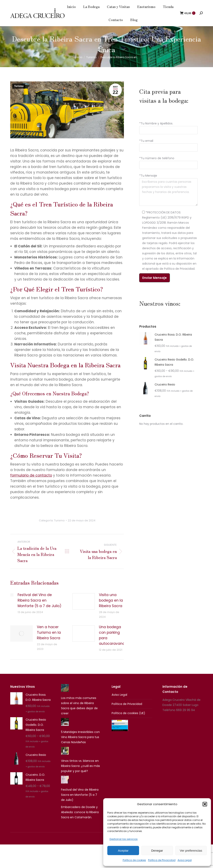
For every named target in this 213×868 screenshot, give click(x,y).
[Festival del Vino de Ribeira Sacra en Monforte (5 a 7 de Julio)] (65, 787)
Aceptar (123, 851)
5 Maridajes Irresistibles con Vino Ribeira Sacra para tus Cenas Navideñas (80, 744)
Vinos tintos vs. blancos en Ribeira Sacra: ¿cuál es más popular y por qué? (80, 773)
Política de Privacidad (162, 860)
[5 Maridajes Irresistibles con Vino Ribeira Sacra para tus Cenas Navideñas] (65, 730)
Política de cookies (134, 860)
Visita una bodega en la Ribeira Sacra (111, 607)
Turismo (19, 93)
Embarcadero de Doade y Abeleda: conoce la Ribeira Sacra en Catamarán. (80, 819)
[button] (205, 804)
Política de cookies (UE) (128, 720)
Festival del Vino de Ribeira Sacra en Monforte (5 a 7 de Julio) (39, 607)
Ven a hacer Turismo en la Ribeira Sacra (49, 639)
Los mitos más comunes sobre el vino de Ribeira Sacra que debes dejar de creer (79, 713)
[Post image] (12, 602)
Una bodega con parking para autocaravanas (113, 642)
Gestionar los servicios (123, 839)
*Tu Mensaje (148, 183)
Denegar (157, 851)
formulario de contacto (31, 482)
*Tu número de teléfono (157, 165)
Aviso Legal (185, 860)
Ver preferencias (191, 851)
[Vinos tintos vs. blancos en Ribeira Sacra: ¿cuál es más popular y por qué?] (65, 759)
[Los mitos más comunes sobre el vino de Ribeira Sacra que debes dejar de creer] (65, 696)
